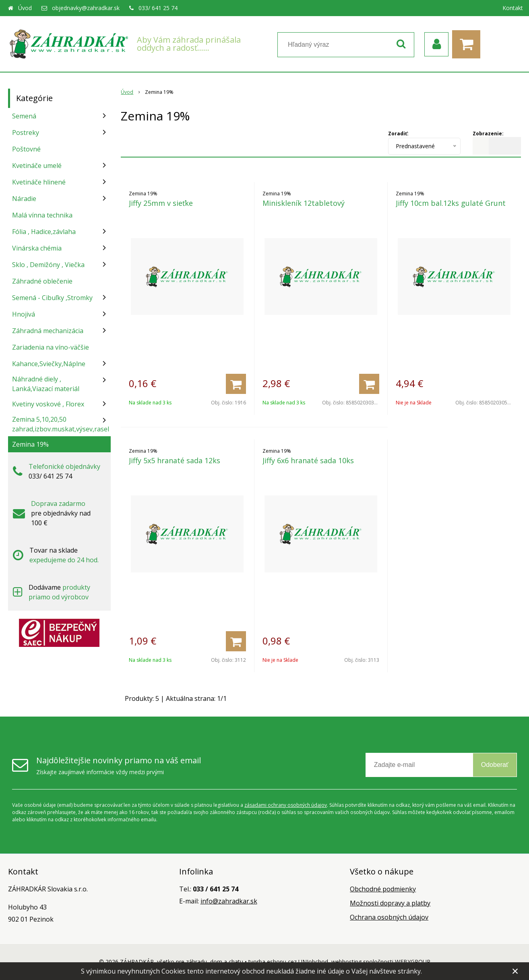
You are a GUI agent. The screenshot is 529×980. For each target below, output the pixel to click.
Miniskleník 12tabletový (304, 203)
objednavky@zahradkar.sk (86, 8)
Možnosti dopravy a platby (390, 903)
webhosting (346, 962)
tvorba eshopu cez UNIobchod (288, 962)
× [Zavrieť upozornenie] (515, 971)
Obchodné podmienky (383, 889)
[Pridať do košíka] (236, 384)
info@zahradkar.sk (229, 901)
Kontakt (513, 8)
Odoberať (495, 765)
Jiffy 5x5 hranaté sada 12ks (175, 460)
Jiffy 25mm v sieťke (161, 203)
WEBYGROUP (413, 962)
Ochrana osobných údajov (389, 917)
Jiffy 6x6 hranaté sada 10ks (308, 460)
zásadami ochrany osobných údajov (286, 805)
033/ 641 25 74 (158, 8)
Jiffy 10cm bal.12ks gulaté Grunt (451, 203)
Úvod (25, 8)
